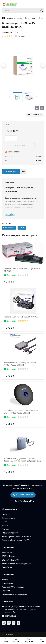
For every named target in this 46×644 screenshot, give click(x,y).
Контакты (6, 529)
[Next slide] (37, 97)
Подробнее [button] (10, 214)
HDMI (23, 228)
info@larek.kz (11, 616)
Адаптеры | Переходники (13, 587)
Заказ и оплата (9, 518)
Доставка (6, 526)
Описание (11, 171)
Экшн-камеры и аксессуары (14, 594)
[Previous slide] (9, 97)
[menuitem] (18, 97)
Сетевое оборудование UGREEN (16, 540)
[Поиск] (23, 11)
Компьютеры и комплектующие (16, 564)
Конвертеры (10, 228)
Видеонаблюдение (10, 560)
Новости (6, 514)
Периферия (7, 567)
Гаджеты (6, 591)
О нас (4, 522)
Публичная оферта (10, 533)
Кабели (5, 580)
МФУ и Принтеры (10, 556)
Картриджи (7, 552)
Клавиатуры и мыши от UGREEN (16, 537)
